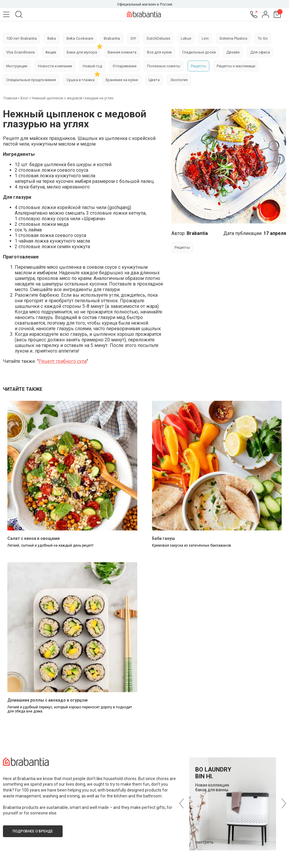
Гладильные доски (199, 52)
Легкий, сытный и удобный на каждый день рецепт (50, 545)
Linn (205, 38)
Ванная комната (122, 52)
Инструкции (17, 66)
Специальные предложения (31, 80)
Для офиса (260, 52)
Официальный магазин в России (145, 4)
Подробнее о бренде (33, 831)
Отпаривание (125, 66)
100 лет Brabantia (21, 38)
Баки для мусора (82, 52)
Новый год (92, 66)
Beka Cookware (80, 38)
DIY (133, 38)
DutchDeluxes (158, 38)
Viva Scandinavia (20, 52)
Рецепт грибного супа (63, 361)
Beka (52, 38)
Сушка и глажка (81, 80)
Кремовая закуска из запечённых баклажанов (192, 545)
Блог (24, 98)
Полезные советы (164, 66)
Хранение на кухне (122, 80)
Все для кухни (159, 52)
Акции (51, 52)
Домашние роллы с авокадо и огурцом (47, 700)
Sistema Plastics (233, 38)
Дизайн (233, 52)
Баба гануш (163, 538)
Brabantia (112, 38)
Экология (179, 80)
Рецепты (198, 66)
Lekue (186, 38)
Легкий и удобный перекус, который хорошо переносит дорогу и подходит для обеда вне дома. (70, 709)
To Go (263, 38)
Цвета (154, 80)
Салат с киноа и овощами (34, 538)
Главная (11, 98)
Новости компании (55, 66)
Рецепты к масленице (236, 66)
